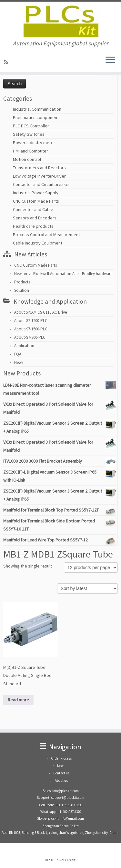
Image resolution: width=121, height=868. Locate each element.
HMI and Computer (30, 151)
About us (61, 780)
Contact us (61, 773)
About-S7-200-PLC (30, 337)
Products (22, 282)
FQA (18, 354)
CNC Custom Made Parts (36, 201)
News (19, 362)
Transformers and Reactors (39, 168)
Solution (22, 290)
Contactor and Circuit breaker (41, 184)
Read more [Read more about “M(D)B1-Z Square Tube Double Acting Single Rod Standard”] (18, 700)
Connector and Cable (33, 209)
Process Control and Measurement (46, 235)
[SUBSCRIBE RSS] (7, 62)
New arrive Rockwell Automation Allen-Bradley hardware (63, 274)
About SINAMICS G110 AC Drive (40, 312)
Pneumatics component (36, 117)
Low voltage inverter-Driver (39, 176)
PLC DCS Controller (31, 126)
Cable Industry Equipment (38, 243)
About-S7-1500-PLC (31, 329)
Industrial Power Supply (36, 193)
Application (24, 346)
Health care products (33, 226)
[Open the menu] (110, 60)
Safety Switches (29, 134)
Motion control (27, 159)
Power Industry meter (34, 143)
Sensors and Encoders (35, 218)
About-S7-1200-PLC (31, 321)
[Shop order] (87, 588)
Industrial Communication (37, 109)
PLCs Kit (69, 860)
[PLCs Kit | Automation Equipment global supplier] (60, 21)
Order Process (61, 758)
